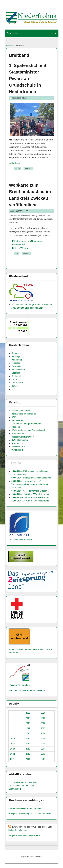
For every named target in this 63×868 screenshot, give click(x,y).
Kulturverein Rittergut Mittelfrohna (26, 424)
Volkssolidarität (18, 447)
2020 (28, 713)
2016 (28, 733)
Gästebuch (16, 376)
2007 (43, 728)
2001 (43, 759)
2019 (28, 718)
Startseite (10, 46)
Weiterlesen (15, 163)
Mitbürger (16, 363)
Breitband (28, 168)
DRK (14, 417)
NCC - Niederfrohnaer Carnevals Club (28, 430)
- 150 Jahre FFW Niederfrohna (30, 494)
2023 (13, 749)
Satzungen (16, 356)
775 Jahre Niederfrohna (19, 685)
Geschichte (16, 373)
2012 (28, 754)
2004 (43, 744)
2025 (13, 739)
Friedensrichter (18, 370)
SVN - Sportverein (20, 440)
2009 (43, 718)
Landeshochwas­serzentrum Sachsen (25, 808)
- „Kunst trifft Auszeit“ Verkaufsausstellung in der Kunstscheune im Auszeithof (31, 484)
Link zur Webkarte (21, 248)
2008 (43, 723)
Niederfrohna (39, 857)
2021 (13, 759)
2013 (28, 749)
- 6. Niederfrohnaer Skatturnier (30, 491)
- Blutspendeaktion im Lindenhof (31, 478)
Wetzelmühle (17, 450)
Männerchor (17, 427)
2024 (13, 744)
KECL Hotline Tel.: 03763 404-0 (22, 782)
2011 (28, 759)
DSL (17, 253)
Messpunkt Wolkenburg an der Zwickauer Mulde (30, 814)
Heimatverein (17, 420)
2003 (43, 749)
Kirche (14, 379)
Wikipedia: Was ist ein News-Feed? (24, 835)
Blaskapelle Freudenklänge (24, 414)
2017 (28, 728)
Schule (18, 168)
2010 (43, 713)
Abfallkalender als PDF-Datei (21, 786)
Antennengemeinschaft (22, 411)
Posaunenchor (18, 433)
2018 (28, 723)
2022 (13, 754)
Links (14, 389)
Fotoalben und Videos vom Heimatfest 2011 (28, 690)
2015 (28, 739)
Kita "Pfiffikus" (18, 383)
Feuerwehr (16, 366)
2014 (28, 744)
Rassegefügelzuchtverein (23, 437)
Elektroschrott (15, 789)
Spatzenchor (17, 443)
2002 (43, 754)
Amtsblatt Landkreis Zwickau (21, 540)
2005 (43, 739)
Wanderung (17, 360)
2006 (43, 733)
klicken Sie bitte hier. (18, 830)
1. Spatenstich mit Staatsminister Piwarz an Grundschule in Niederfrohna (28, 79)
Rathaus (15, 353)
